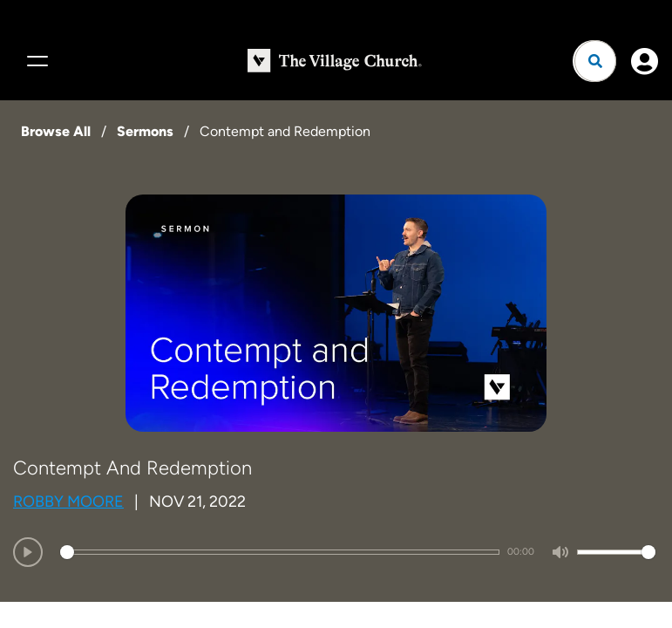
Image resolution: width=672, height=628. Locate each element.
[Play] (28, 552)
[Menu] (35, 61)
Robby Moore (68, 502)
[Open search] (595, 61)
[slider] (280, 552)
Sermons (145, 131)
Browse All (56, 131)
